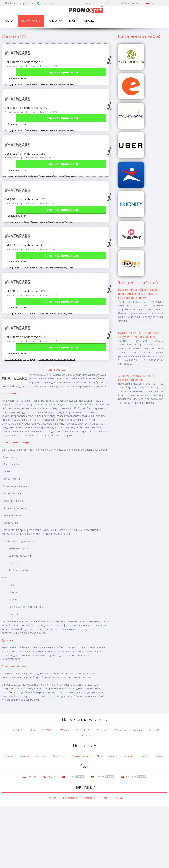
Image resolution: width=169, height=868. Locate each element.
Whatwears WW (60, 84)
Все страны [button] (130, 3)
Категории (55, 21)
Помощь (88, 21)
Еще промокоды (57, 370)
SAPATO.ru (48, 730)
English (49, 777)
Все (156, 36)
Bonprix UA (103, 730)
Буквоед (137, 730)
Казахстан (71, 359)
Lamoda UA (86, 735)
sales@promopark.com (21, 3)
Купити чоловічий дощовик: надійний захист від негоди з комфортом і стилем (138, 294)
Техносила (121, 730)
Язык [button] (152, 3)
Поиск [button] (88, 3)
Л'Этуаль (64, 730)
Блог (72, 21)
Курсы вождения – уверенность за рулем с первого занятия (140, 335)
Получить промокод (61, 72)
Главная (9, 21)
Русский (30, 777)
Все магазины (31, 21)
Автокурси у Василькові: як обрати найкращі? (136, 378)
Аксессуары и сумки (13, 84)
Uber (33, 730)
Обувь (26, 84)
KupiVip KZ (154, 730)
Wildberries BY (83, 730)
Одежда (34, 84)
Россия (70, 222)
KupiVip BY (18, 730)
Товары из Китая (46, 84)
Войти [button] (107, 3)
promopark (47, 3)
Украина (71, 84)
